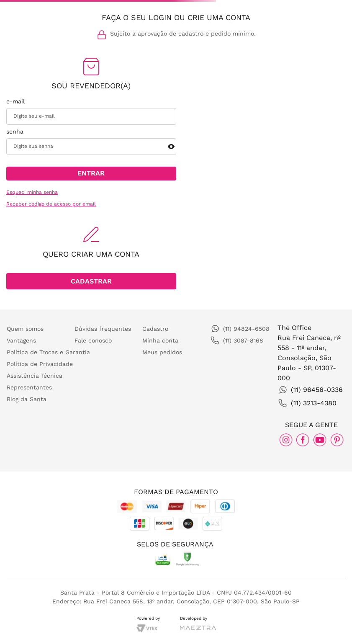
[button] (171, 147)
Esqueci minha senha (32, 192)
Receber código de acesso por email (51, 204)
